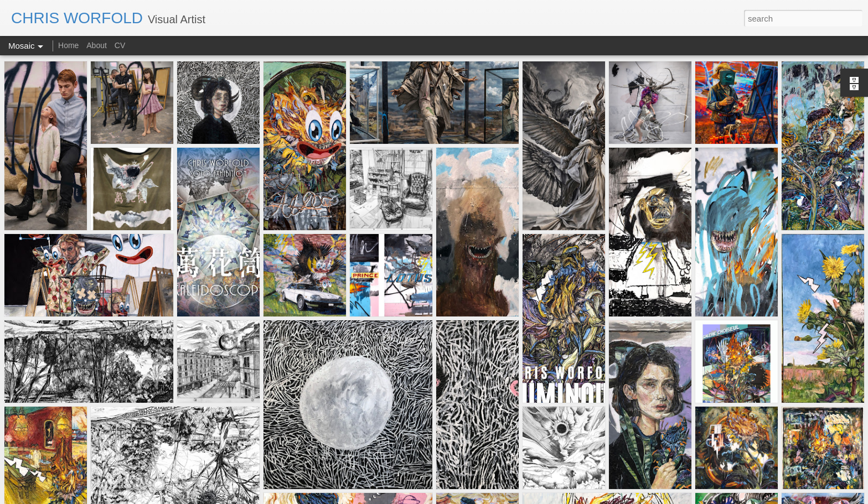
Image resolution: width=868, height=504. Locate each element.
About (97, 45)
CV (120, 45)
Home (69, 45)
